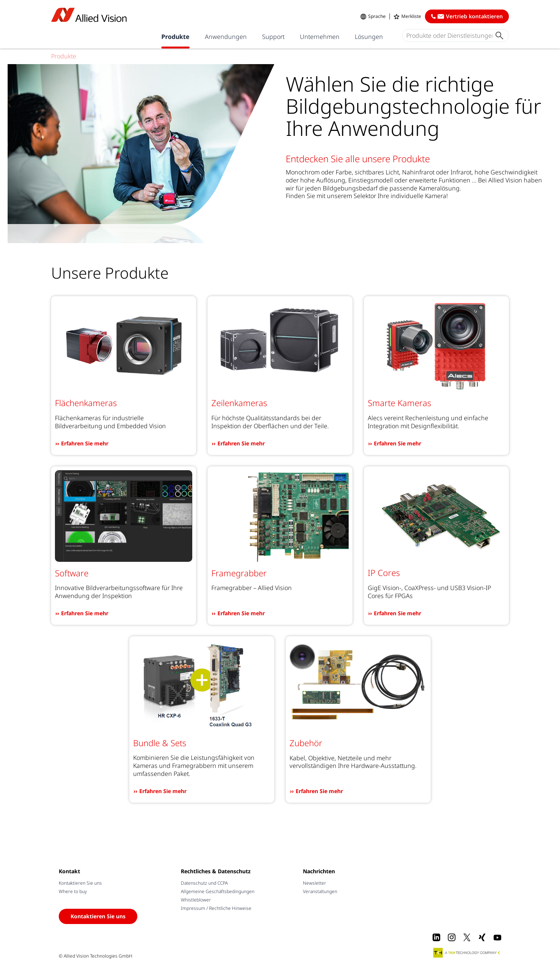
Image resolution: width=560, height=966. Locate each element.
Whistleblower (196, 900)
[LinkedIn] (436, 937)
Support (273, 37)
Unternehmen (320, 37)
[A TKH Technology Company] (467, 953)
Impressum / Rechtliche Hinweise (216, 908)
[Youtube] (497, 937)
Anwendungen (226, 37)
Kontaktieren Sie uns (80, 883)
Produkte (175, 37)
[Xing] (482, 937)
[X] (467, 937)
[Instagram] (452, 937)
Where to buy (73, 891)
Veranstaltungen (320, 891)
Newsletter (315, 883)
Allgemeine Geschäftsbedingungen (218, 891)
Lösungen (369, 37)
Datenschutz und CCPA (204, 883)
